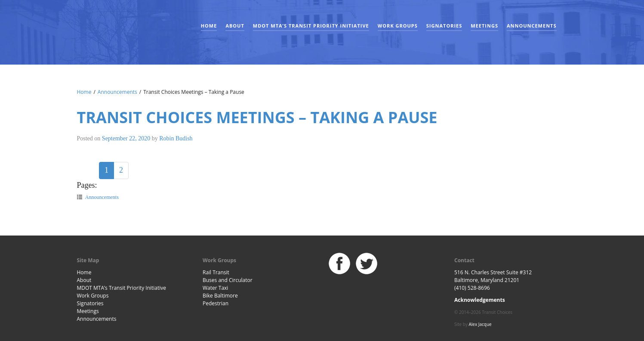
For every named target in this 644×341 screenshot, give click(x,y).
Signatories (444, 26)
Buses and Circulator (228, 280)
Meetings (484, 26)
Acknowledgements (480, 300)
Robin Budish (176, 138)
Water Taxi (215, 288)
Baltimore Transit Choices (105, 28)
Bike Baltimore (220, 296)
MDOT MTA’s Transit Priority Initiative (311, 26)
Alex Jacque (480, 324)
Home (209, 26)
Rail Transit (216, 272)
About (235, 26)
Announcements (532, 26)
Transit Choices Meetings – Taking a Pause (257, 117)
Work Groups (398, 26)
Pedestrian (216, 303)
